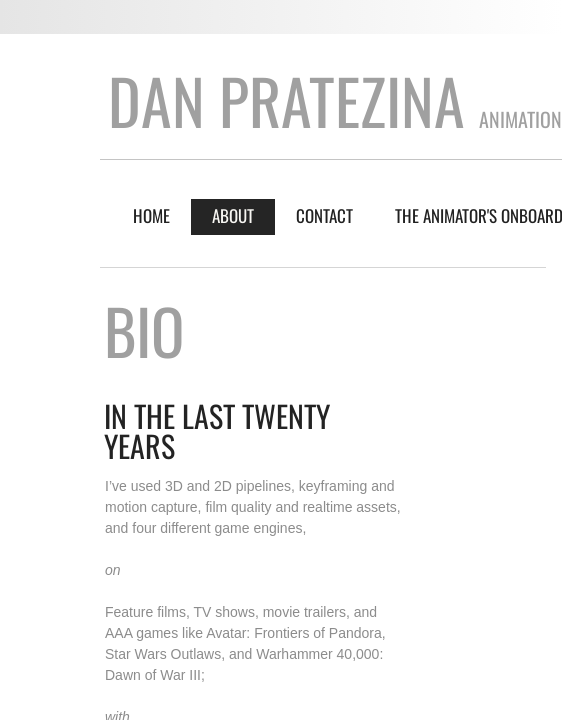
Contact (324, 215)
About (233, 215)
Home (151, 215)
